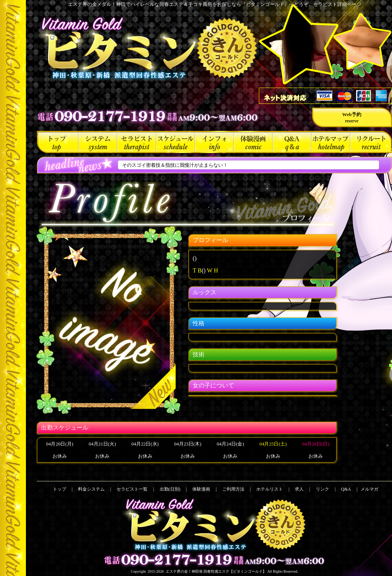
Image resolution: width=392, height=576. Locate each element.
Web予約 (352, 118)
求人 (371, 142)
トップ (58, 142)
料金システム (98, 142)
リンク (322, 489)
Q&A (292, 142)
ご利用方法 (214, 142)
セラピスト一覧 (137, 142)
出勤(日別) (175, 142)
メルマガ (369, 489)
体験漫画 (253, 142)
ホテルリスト (331, 142)
